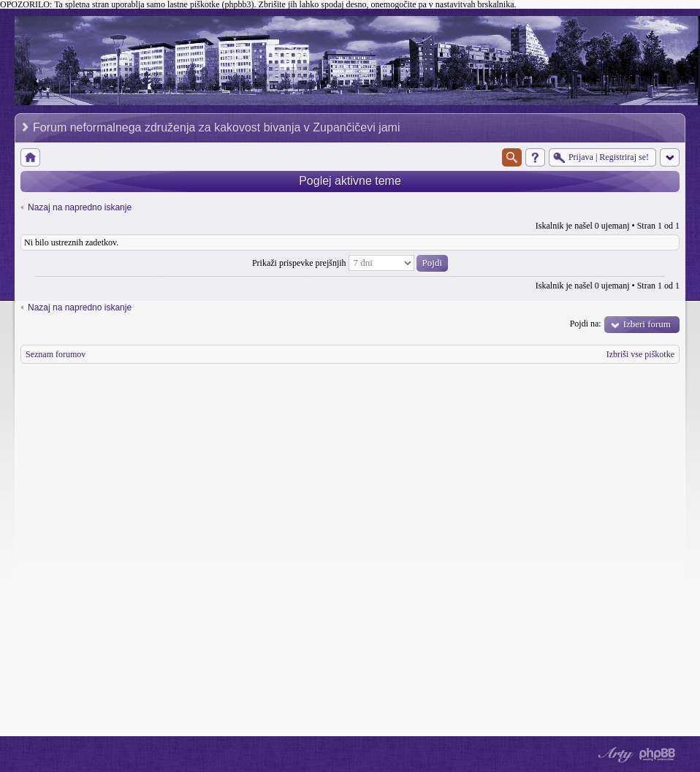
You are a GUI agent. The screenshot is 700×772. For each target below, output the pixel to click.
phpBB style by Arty (614, 754)
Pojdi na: (586, 324)
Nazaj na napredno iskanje (80, 207)
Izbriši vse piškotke (640, 354)
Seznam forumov (56, 354)
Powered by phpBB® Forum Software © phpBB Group (658, 754)
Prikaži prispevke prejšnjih (350, 263)
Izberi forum (647, 324)
